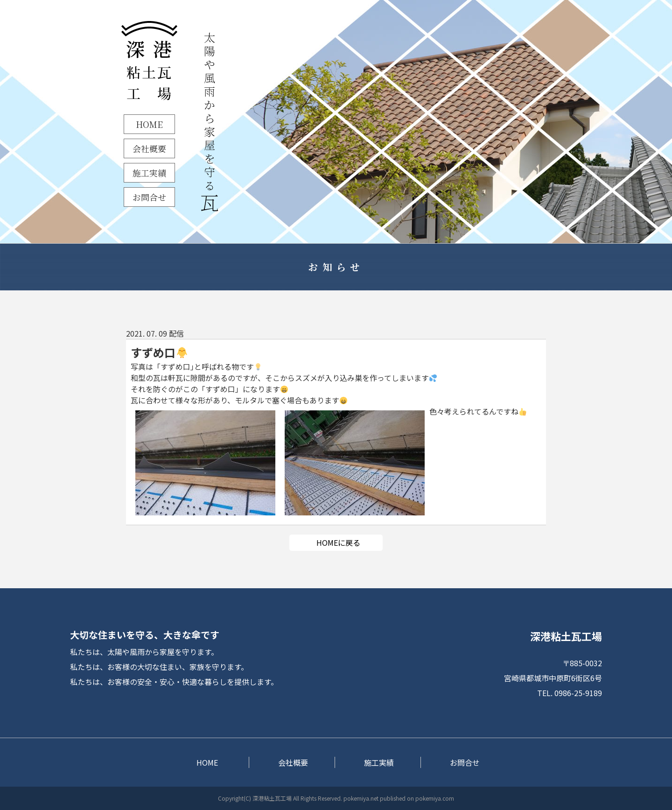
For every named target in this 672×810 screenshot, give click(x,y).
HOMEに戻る (338, 542)
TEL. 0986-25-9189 (570, 693)
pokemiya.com (435, 798)
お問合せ (149, 197)
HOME (149, 124)
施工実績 (149, 173)
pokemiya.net (361, 798)
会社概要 (149, 148)
